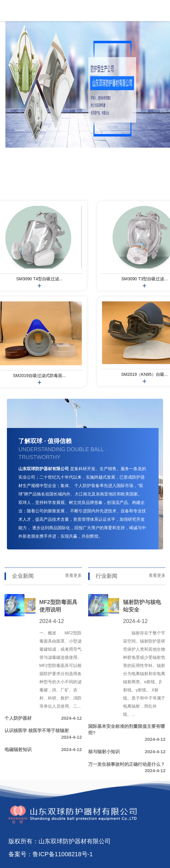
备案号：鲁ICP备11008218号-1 (51, 854)
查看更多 (73, 575)
